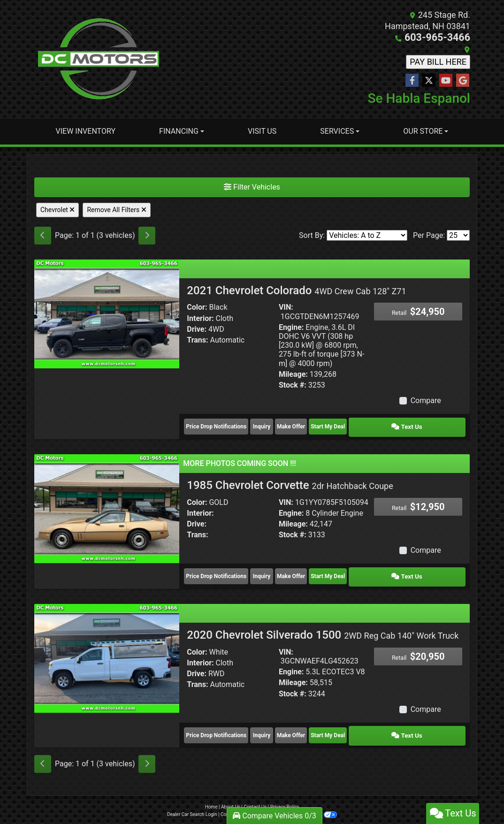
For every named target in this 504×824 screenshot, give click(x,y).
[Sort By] (367, 235)
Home (211, 793)
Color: (197, 307)
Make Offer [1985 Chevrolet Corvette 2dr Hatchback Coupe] (330, 569)
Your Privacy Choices (307, 800)
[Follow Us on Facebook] (412, 80)
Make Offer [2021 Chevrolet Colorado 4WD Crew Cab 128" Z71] (330, 424)
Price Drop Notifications (216, 424)
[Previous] (43, 235)
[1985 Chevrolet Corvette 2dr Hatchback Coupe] (107, 503)
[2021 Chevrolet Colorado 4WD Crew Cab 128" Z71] (107, 313)
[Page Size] (458, 235)
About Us (231, 793)
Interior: (200, 318)
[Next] (147, 235)
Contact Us (255, 793)
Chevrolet (57, 209)
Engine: (291, 327)
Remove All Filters (116, 209)
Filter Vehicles (252, 187)
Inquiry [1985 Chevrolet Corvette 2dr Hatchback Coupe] (276, 569)
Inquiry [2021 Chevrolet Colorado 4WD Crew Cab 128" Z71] (276, 424)
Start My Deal (385, 424)
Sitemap (264, 800)
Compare (426, 400)
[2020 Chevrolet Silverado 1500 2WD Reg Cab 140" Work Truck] (107, 648)
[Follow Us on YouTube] (446, 80)
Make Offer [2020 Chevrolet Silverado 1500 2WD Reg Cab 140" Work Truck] (330, 723)
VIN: (286, 307)
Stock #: (293, 385)
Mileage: (293, 374)
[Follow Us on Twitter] (429, 80)
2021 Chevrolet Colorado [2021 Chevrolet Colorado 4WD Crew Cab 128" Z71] (296, 290)
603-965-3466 (443, 37)
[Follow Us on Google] (463, 80)
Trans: (197, 340)
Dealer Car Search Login (192, 800)
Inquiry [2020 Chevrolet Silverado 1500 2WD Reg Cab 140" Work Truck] (276, 723)
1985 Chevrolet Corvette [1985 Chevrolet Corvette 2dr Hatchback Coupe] (290, 480)
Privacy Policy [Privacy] (285, 793)
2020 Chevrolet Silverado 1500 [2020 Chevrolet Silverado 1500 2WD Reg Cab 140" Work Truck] (323, 626)
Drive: (197, 329)
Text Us (439, 424)
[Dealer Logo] (99, 59)
